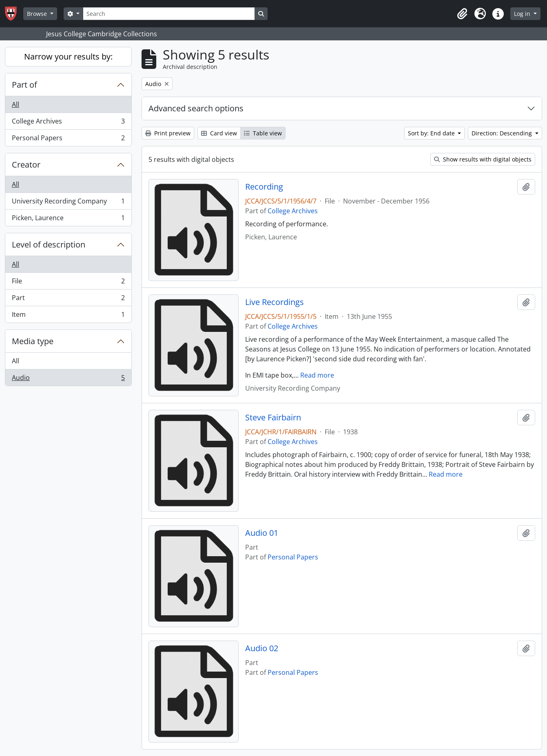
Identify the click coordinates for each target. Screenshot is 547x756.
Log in (523, 14)
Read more (317, 375)
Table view (263, 133)
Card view (219, 133)
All (16, 104)
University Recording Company (68, 203)
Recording (264, 187)
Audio (68, 379)
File (68, 283)
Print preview (168, 133)
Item (68, 316)
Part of (24, 85)
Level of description (49, 244)
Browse (38, 14)
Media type (33, 341)
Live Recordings (275, 302)
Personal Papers (68, 139)
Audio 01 (262, 533)
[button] (462, 14)
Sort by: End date (432, 133)
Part (68, 300)
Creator (26, 165)
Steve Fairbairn (273, 418)
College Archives (68, 123)
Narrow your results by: (68, 56)
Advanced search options (196, 108)
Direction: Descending (503, 133)
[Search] (169, 14)
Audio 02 (262, 648)
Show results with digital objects (483, 159)
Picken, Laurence (68, 219)
